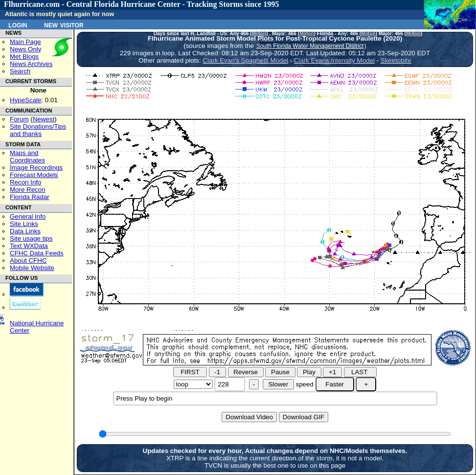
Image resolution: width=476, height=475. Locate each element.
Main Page (25, 42)
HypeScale (25, 100)
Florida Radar (30, 197)
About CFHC (28, 260)
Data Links (25, 231)
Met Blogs (24, 57)
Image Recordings (36, 168)
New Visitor (64, 24)
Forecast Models (34, 175)
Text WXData (29, 246)
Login (18, 24)
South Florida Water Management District (310, 46)
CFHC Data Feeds (37, 253)
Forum (19, 119)
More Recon (28, 190)
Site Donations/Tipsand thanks (38, 130)
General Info (28, 216)
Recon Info (25, 182)
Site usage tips (31, 238)
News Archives (31, 64)
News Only (25, 49)
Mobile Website (32, 268)
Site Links (24, 224)
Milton (259, 34)
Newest (44, 119)
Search (20, 71)
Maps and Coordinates (27, 157)
